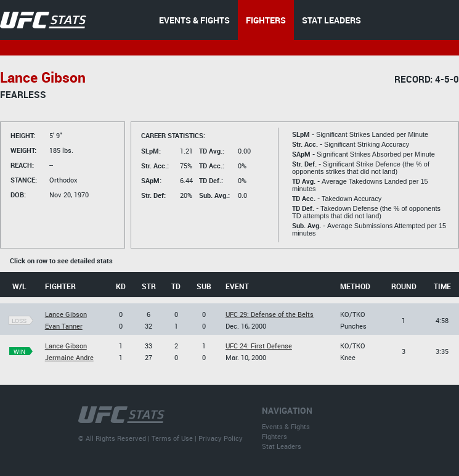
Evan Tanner (64, 326)
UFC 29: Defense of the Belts (270, 314)
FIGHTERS (266, 20)
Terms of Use (172, 438)
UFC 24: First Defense (259, 346)
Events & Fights (286, 426)
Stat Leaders (282, 446)
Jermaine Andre (69, 357)
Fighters (274, 436)
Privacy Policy (221, 438)
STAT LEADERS (331, 20)
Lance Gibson (66, 314)
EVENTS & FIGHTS (194, 20)
